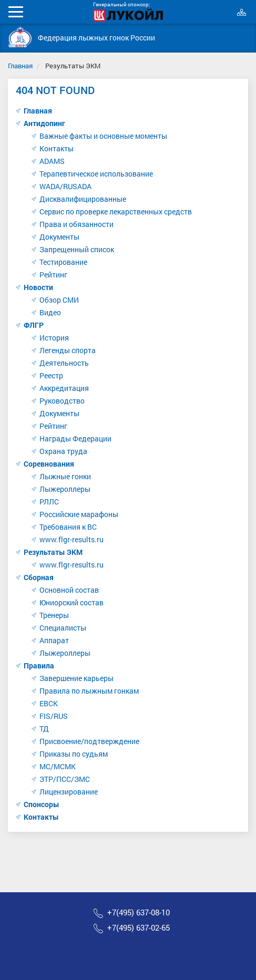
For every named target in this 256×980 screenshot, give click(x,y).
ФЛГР (34, 325)
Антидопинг (44, 123)
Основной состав (69, 590)
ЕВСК (49, 703)
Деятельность (64, 363)
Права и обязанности (76, 224)
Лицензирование (69, 792)
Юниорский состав (71, 602)
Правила (39, 666)
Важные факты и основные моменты (103, 136)
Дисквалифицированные (83, 199)
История (54, 338)
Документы (59, 237)
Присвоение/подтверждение (89, 741)
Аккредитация (64, 388)
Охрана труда (63, 451)
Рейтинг (53, 275)
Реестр (51, 375)
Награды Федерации (75, 439)
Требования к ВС (68, 527)
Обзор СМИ (59, 300)
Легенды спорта (68, 350)
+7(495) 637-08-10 (139, 912)
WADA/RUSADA (65, 186)
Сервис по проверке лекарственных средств (116, 212)
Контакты (57, 148)
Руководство (62, 401)
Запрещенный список (77, 249)
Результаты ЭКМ (53, 552)
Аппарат (54, 640)
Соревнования (49, 464)
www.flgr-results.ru (71, 539)
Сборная (39, 577)
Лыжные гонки (65, 476)
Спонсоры (42, 804)
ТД (44, 729)
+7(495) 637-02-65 (139, 928)
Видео (50, 312)
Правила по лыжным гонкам (89, 691)
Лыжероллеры (65, 489)
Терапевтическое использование (96, 174)
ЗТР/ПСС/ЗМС (65, 779)
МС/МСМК (58, 766)
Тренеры (54, 615)
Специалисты (63, 628)
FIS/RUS (54, 716)
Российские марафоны (79, 514)
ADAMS (52, 161)
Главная (20, 66)
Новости (38, 287)
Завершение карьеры (76, 678)
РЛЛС (49, 502)
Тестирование (63, 262)
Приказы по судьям (74, 754)
